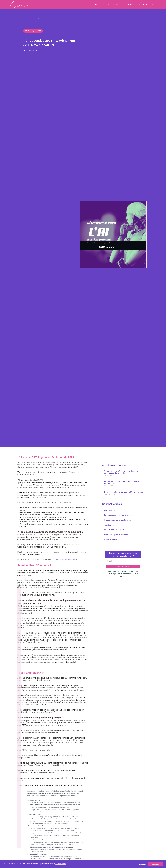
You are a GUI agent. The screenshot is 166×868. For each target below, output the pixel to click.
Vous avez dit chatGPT (21, 560)
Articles (129, 5)
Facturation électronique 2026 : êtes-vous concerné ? (122, 482)
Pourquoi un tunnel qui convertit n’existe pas (122, 491)
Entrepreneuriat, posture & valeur (118, 515)
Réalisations (113, 5)
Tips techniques (111, 524)
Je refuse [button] (143, 864)
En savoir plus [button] (61, 864)
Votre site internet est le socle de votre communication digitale (120, 472)
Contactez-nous (147, 5)
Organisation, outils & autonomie (118, 519)
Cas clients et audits (113, 510)
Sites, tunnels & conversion (115, 529)
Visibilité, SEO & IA (33, 31)
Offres (97, 5)
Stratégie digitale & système (116, 534)
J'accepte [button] (156, 864)
